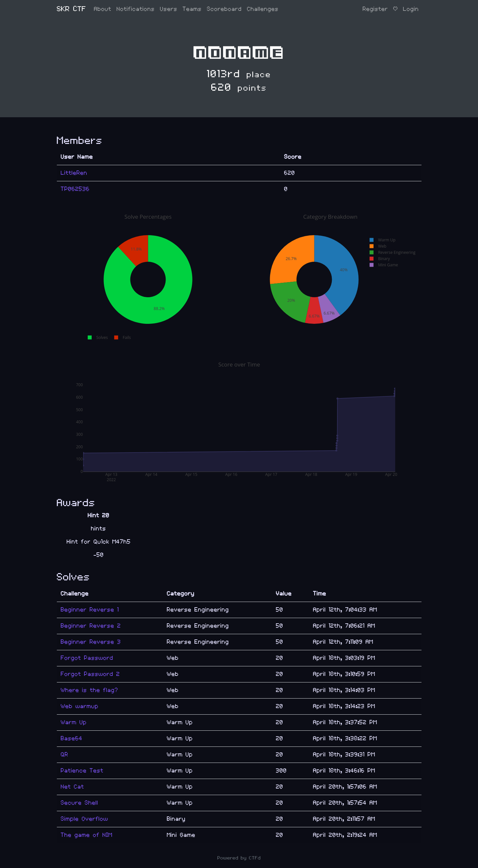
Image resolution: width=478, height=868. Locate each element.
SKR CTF (71, 9)
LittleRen (74, 173)
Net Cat (72, 787)
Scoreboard (224, 9)
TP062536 (75, 189)
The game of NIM (87, 835)
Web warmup (80, 706)
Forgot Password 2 (90, 674)
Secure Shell (80, 803)
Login (411, 9)
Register (375, 9)
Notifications (136, 9)
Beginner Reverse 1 (90, 610)
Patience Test (82, 771)
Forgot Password (87, 658)
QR (65, 755)
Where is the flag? (90, 690)
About (103, 9)
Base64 (72, 738)
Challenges (263, 9)
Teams (192, 9)
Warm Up (74, 722)
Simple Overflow (84, 819)
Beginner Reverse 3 (91, 642)
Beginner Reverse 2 (91, 626)
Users (169, 9)
